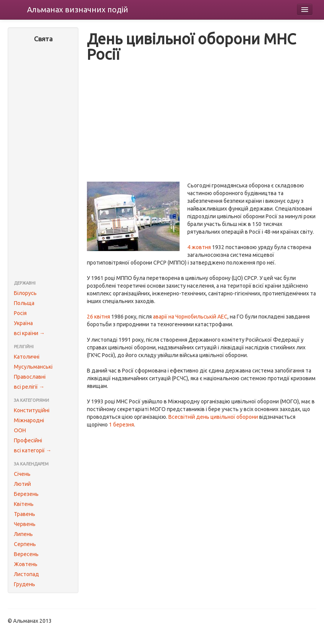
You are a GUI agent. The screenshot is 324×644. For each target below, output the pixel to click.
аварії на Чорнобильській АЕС (190, 317)
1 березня (121, 425)
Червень (25, 524)
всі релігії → (29, 387)
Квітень (24, 504)
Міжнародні (29, 420)
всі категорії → (33, 450)
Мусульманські (33, 367)
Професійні (28, 440)
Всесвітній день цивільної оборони (213, 417)
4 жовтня (199, 247)
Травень (25, 514)
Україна (23, 323)
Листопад (26, 574)
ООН (20, 430)
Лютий (22, 484)
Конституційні (32, 410)
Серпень (25, 544)
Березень (26, 494)
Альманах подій (78, 9)
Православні (30, 377)
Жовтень (26, 564)
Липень (23, 534)
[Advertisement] (43, 162)
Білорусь (25, 293)
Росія (20, 313)
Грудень (25, 584)
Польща (24, 303)
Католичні (27, 357)
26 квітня (98, 317)
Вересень (26, 554)
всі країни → (29, 333)
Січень (22, 474)
